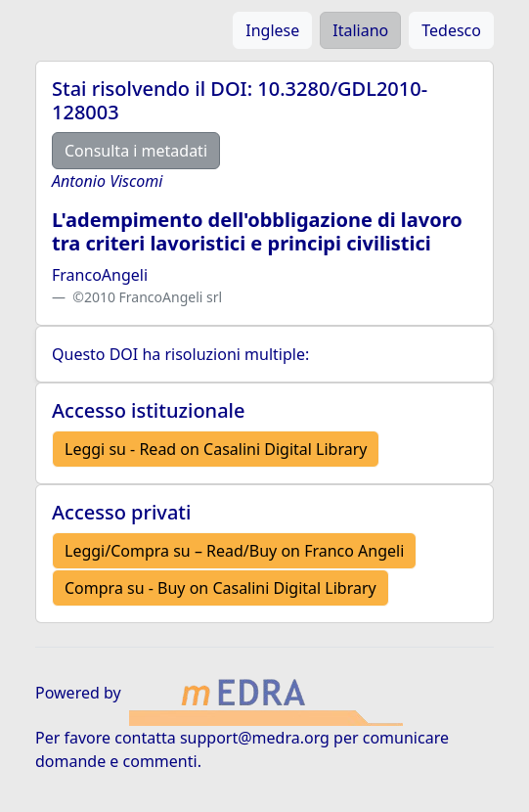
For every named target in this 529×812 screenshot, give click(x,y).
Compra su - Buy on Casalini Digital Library (220, 588)
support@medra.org (255, 738)
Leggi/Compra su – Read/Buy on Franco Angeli (234, 551)
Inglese (272, 30)
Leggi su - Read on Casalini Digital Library (216, 449)
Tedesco (451, 30)
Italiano (360, 30)
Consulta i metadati (136, 151)
